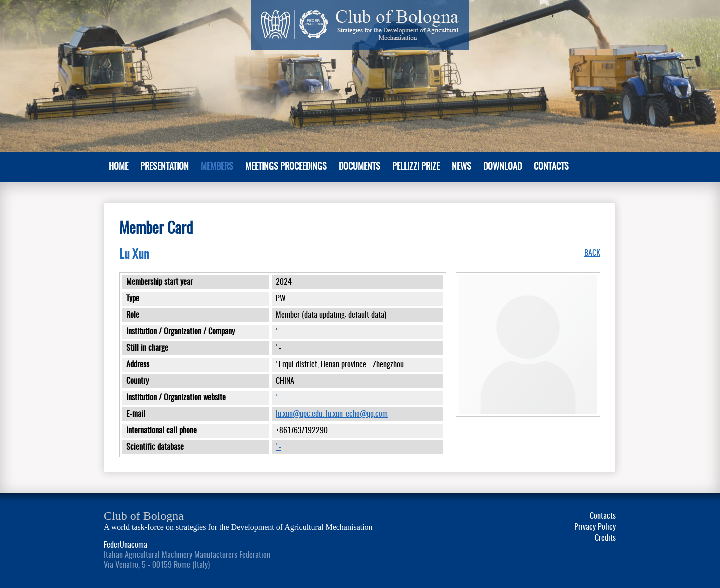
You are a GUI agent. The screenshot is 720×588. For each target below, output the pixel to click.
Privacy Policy (595, 527)
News (462, 167)
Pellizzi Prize (416, 167)
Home (119, 167)
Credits (605, 538)
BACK (592, 253)
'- (279, 398)
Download (503, 167)
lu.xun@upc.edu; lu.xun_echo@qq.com (332, 414)
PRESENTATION (165, 167)
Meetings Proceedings (286, 167)
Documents (360, 167)
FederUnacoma (126, 545)
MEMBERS (217, 167)
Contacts (551, 167)
